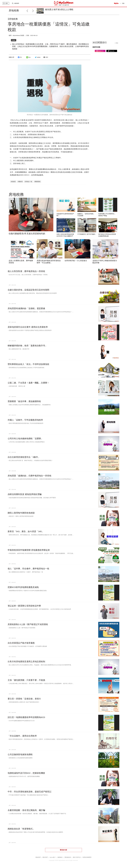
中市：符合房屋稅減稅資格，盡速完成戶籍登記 (30, 792)
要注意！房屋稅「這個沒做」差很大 (24, 699)
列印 (46, 57)
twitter (37, 57)
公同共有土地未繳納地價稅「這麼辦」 (25, 439)
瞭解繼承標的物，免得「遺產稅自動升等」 (27, 346)
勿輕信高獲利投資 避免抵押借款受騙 (25, 494)
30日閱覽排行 (100, 43)
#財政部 (13, 182)
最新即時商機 (96, 47)
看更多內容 (63, 850)
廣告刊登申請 (77, 857)
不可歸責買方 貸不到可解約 (86, 234)
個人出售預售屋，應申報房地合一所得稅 (26, 271)
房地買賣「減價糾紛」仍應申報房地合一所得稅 (30, 476)
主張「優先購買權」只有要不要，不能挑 (26, 680)
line (28, 57)
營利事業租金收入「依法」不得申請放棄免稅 (28, 364)
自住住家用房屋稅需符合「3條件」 (24, 457)
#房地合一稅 (28, 182)
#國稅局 (20, 182)
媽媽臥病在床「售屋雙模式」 (21, 829)
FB (19, 57)
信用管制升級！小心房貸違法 (76, 261)
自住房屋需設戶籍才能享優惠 (21, 643)
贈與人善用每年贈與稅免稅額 (21, 513)
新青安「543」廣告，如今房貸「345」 (26, 531)
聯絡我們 (38, 857)
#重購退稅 (37, 182)
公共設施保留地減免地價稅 (20, 754)
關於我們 (45, 857)
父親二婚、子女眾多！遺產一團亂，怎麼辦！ (28, 383)
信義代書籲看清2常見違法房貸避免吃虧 (27, 234)
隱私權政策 (68, 857)
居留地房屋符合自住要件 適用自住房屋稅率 (28, 327)
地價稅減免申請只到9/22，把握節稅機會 (26, 773)
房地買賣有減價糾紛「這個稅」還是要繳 (26, 308)
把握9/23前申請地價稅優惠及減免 (23, 587)
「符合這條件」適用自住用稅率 (22, 736)
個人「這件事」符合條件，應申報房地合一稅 (28, 569)
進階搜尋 (17, 3)
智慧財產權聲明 (87, 857)
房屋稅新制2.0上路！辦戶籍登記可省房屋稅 (28, 624)
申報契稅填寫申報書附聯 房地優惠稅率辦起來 (29, 550)
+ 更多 (116, 43)
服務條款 (60, 857)
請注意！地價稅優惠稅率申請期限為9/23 (26, 717)
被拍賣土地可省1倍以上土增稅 (59, 9)
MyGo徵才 (53, 857)
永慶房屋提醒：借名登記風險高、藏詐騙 (26, 810)
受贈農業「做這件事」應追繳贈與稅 (24, 401)
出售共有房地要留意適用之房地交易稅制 (26, 662)
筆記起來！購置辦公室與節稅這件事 (24, 606)
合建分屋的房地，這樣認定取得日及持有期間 (28, 290)
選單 (7, 3)
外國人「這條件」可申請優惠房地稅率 (25, 420)
